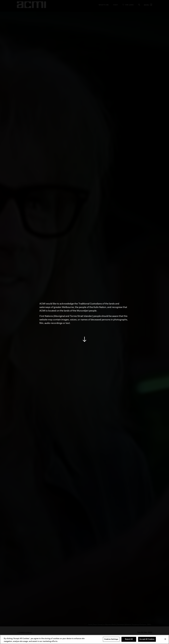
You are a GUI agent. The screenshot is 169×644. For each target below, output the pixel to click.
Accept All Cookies (147, 639)
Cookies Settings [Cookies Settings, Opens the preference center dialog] (111, 639)
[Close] (165, 639)
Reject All (129, 639)
